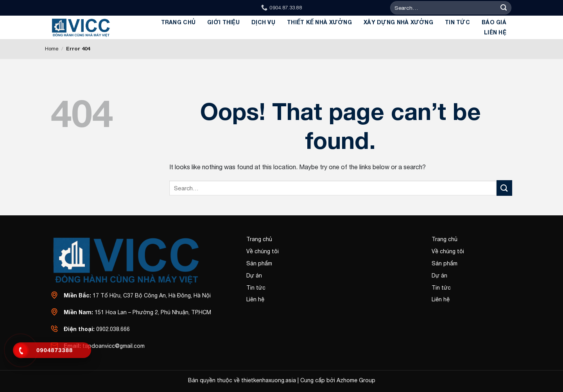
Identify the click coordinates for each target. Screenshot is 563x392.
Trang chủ (178, 22)
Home (52, 49)
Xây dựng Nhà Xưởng (398, 22)
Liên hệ (495, 32)
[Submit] (504, 8)
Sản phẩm (259, 263)
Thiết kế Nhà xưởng (319, 22)
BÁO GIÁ (494, 22)
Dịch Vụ (263, 22)
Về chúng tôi (263, 251)
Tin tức (457, 22)
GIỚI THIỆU (223, 22)
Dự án (254, 276)
